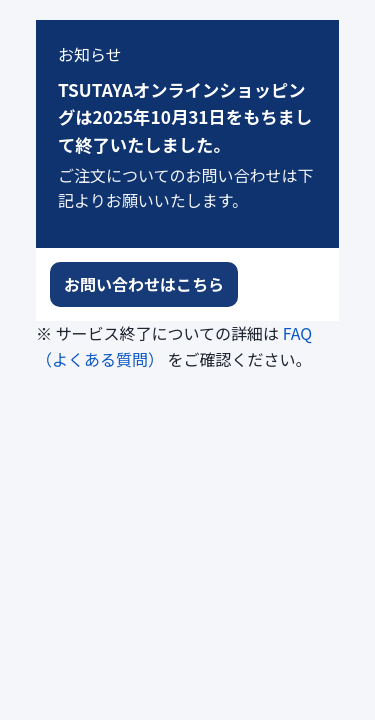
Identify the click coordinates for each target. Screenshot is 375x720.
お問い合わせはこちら (144, 284)
